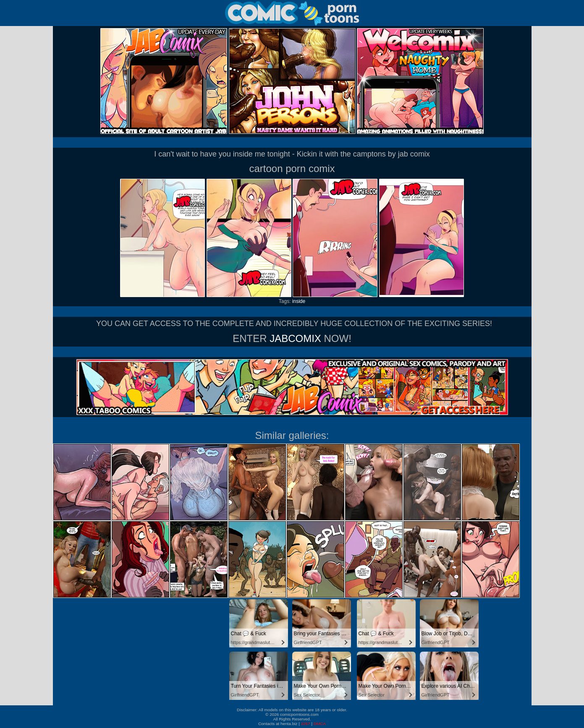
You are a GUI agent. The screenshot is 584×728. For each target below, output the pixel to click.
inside (299, 301)
